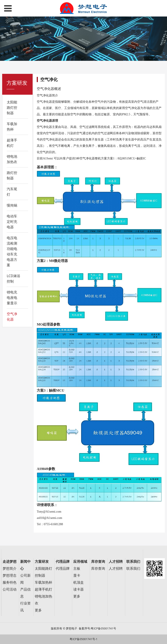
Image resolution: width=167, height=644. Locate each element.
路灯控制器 (12, 175)
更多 (38, 610)
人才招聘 (116, 569)
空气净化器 (12, 317)
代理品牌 (63, 569)
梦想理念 (10, 575)
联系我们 (133, 569)
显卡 (77, 575)
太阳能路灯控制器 (12, 108)
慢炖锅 (12, 205)
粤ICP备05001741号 (103, 628)
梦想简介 (10, 569)
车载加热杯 (12, 127)
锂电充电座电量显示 (12, 298)
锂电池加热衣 (12, 159)
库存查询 (98, 569)
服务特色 (10, 582)
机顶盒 (78, 582)
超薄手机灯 (12, 143)
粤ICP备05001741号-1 (83, 639)
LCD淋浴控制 (13, 279)
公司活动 (10, 589)
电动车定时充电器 (12, 222)
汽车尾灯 (12, 192)
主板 (77, 569)
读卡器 (78, 589)
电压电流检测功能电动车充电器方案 (12, 251)
